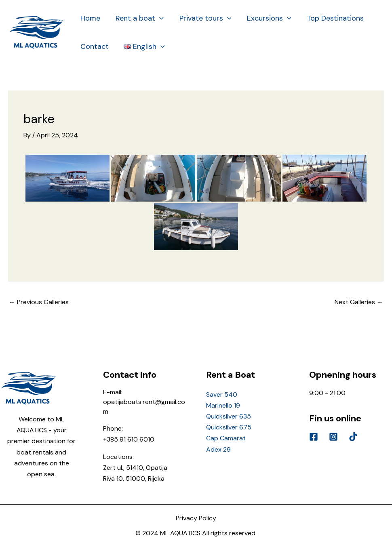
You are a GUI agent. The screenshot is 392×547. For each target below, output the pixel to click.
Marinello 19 (223, 405)
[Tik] (353, 437)
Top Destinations (331, 18)
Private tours (203, 18)
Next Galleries (359, 302)
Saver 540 (222, 394)
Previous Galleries (39, 302)
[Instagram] (333, 437)
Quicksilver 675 (229, 427)
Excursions (266, 18)
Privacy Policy (196, 518)
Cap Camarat (226, 438)
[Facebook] (314, 437)
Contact (94, 46)
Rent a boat (138, 18)
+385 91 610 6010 (129, 439)
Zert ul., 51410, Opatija (135, 468)
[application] (158, 18)
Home (90, 18)
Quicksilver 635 (229, 416)
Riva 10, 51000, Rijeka (134, 479)
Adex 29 (218, 449)
